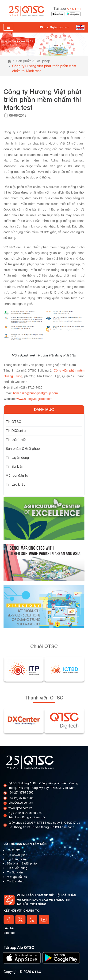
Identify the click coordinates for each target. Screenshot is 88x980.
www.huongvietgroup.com (34, 399)
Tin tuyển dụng (17, 458)
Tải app (67, 8)
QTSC (36, 972)
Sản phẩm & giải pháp (22, 863)
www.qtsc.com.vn (20, 808)
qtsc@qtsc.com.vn (21, 803)
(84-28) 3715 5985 (21, 798)
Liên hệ (9, 928)
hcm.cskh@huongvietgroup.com (36, 393)
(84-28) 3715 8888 (21, 792)
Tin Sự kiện (14, 467)
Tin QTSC (13, 422)
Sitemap (9, 933)
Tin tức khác (15, 484)
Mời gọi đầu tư (17, 476)
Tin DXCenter (16, 431)
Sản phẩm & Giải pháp (33, 61)
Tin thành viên (17, 440)
